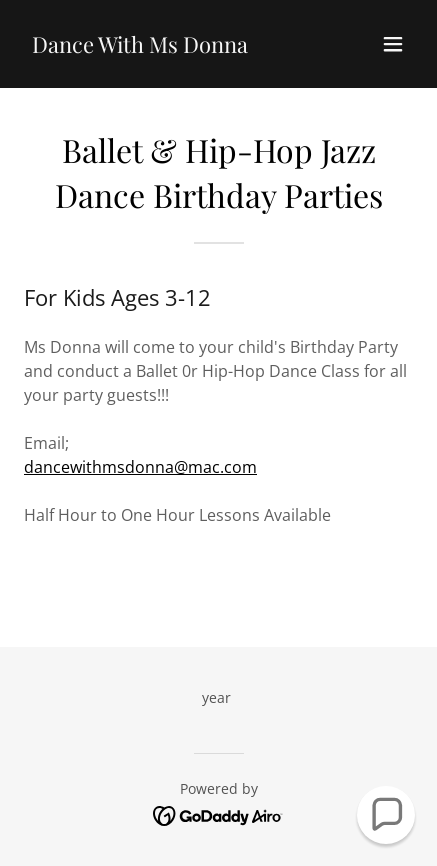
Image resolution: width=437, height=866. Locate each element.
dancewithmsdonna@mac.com (140, 467)
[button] (393, 44)
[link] (140, 47)
